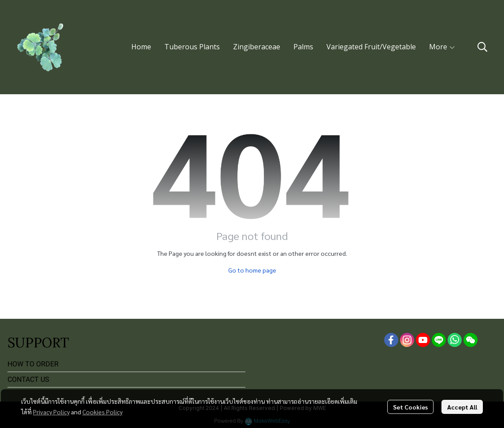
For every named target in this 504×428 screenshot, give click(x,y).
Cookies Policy (102, 412)
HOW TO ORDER (33, 364)
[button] (482, 47)
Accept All (462, 407)
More (442, 47)
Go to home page (252, 270)
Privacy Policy (51, 412)
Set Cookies (410, 407)
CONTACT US (28, 379)
